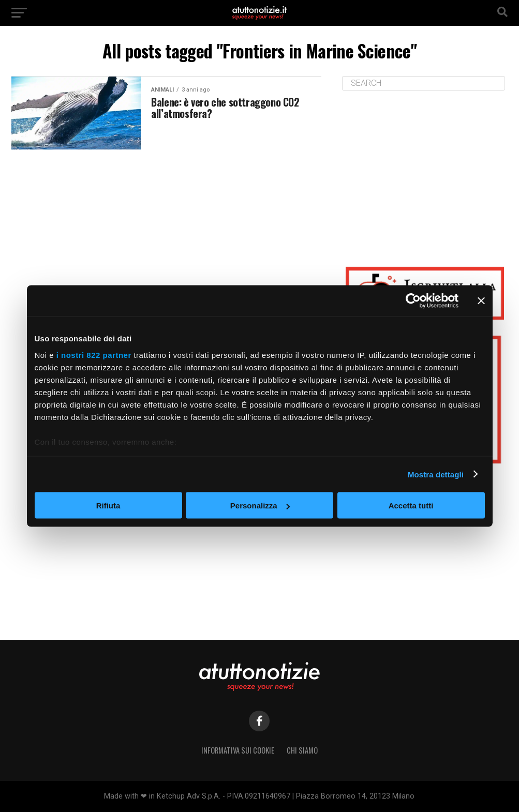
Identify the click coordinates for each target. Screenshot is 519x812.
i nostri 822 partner (94, 355)
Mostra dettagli (436, 474)
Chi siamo (302, 750)
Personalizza (260, 506)
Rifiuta (108, 506)
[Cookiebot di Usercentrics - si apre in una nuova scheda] (413, 301)
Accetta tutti (411, 506)
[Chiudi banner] (481, 301)
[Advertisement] (425, 171)
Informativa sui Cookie (238, 750)
